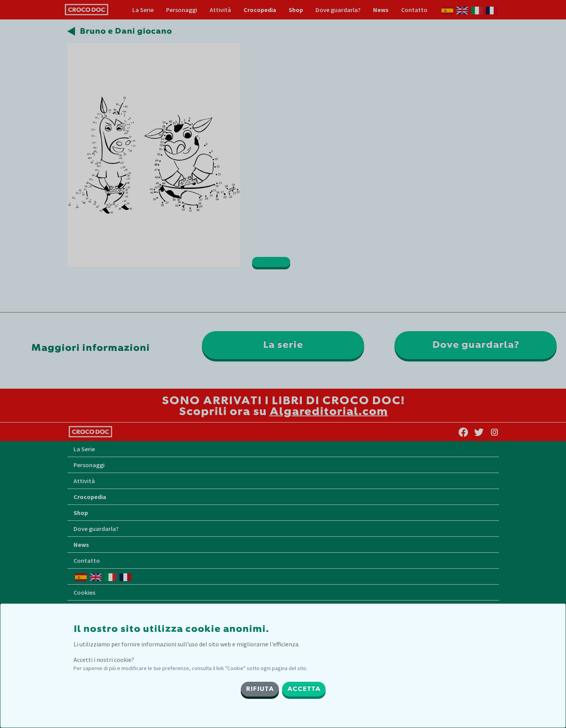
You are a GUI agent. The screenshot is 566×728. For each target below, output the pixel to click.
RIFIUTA (260, 689)
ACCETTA (304, 689)
